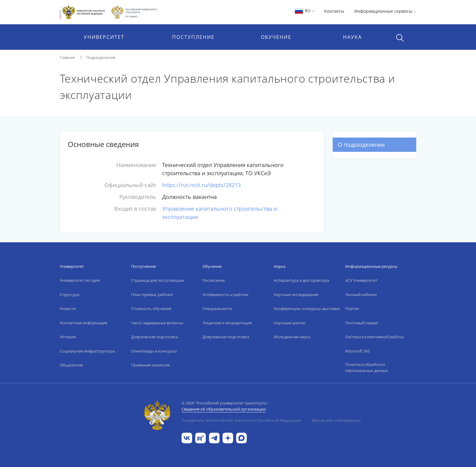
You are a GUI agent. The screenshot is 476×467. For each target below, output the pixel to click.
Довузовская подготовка (155, 337)
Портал (352, 308)
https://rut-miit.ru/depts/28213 (201, 185)
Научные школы (290, 323)
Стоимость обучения (151, 308)
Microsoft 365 (357, 351)
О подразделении (361, 145)
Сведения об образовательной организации (224, 409)
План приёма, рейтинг (152, 295)
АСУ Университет (361, 280)
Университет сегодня (80, 280)
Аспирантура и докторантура (301, 280)
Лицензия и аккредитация (227, 323)
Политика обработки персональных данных (367, 367)
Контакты (334, 11)
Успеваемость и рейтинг (226, 295)
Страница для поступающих (158, 280)
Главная (67, 57)
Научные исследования (296, 295)
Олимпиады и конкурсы (154, 351)
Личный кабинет (361, 295)
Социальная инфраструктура (87, 351)
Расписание (214, 280)
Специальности (217, 308)
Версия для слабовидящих (336, 420)
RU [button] (304, 10)
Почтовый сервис (362, 323)
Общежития (71, 365)
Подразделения (100, 57)
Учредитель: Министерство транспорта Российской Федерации (241, 420)
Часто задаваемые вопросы (157, 323)
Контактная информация (83, 323)
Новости (68, 308)
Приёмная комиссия (150, 365)
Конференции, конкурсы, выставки (307, 308)
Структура (70, 295)
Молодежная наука (292, 337)
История (68, 337)
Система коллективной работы (374, 337)
